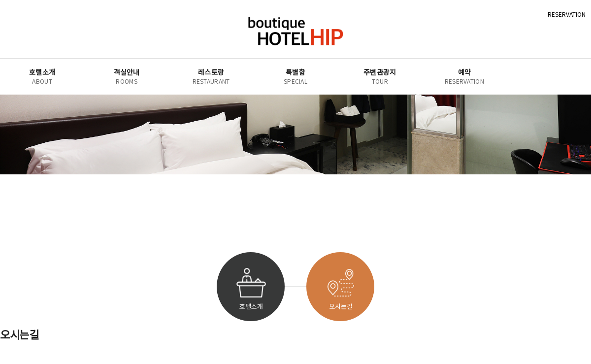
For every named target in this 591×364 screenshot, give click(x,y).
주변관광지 (380, 76)
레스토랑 (211, 76)
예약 (464, 76)
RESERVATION (567, 14)
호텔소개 (42, 76)
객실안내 (127, 76)
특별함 (295, 76)
